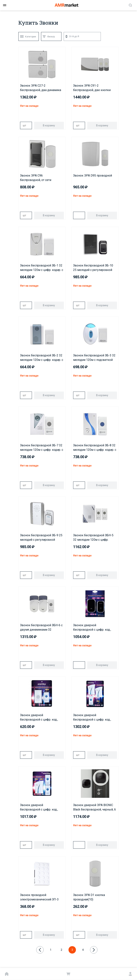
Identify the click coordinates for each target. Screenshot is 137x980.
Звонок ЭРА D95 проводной (93, 176)
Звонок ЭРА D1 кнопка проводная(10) (89, 897)
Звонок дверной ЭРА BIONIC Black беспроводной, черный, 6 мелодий (94, 808)
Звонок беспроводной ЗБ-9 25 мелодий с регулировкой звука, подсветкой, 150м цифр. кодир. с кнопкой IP (41, 538)
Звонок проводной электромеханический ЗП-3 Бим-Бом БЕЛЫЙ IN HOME (39, 897)
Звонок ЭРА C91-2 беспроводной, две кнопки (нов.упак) (92, 88)
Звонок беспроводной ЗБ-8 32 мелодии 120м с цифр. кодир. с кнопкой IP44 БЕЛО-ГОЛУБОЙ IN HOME (95, 448)
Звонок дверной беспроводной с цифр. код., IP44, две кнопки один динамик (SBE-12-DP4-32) (39, 808)
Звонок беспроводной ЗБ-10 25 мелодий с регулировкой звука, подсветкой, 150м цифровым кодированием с (93, 268)
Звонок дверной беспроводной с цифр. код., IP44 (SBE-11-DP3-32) (39, 718)
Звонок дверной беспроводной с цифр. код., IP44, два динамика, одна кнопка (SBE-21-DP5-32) (92, 718)
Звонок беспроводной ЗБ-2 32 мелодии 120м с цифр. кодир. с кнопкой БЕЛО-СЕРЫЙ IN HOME (42, 358)
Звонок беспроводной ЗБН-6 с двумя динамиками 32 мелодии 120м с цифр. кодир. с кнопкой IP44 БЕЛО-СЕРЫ (42, 628)
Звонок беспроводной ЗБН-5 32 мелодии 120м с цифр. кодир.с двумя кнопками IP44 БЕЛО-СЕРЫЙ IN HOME (94, 538)
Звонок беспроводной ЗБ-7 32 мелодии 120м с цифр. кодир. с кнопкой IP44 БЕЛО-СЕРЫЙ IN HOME (42, 448)
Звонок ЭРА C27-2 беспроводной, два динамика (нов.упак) (41, 88)
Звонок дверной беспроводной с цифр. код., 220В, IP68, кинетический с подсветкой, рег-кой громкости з (92, 628)
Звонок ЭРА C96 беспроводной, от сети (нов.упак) (36, 178)
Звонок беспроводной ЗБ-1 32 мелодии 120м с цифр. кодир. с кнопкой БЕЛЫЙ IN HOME (42, 268)
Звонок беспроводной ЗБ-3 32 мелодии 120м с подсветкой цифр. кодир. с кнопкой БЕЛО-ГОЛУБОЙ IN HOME (94, 358)
